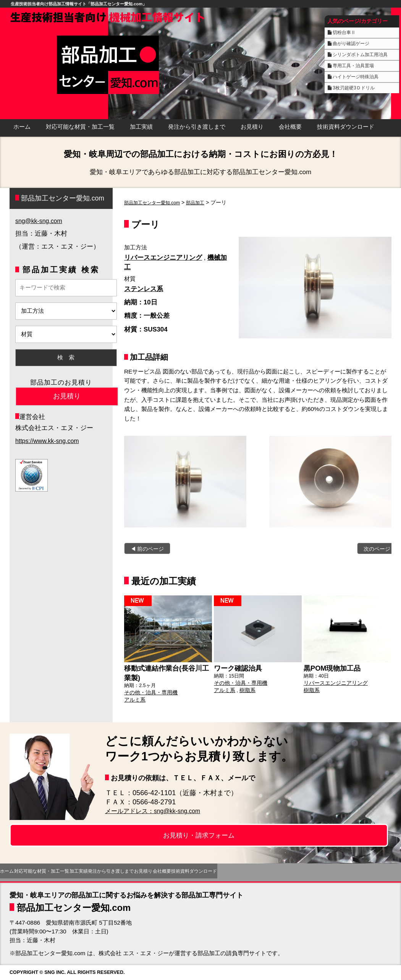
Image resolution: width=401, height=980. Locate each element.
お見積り (252, 127)
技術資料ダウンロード (346, 127)
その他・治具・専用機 (149, 690)
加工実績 (141, 127)
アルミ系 (134, 696)
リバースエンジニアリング (163, 258)
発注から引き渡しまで (197, 127)
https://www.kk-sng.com (49, 441)
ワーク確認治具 (235, 667)
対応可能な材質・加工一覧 (80, 127)
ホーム (22, 127)
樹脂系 (245, 688)
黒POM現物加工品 (329, 667)
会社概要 (290, 127)
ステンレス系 (144, 289)
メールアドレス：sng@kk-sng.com (159, 811)
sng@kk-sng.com (40, 221)
